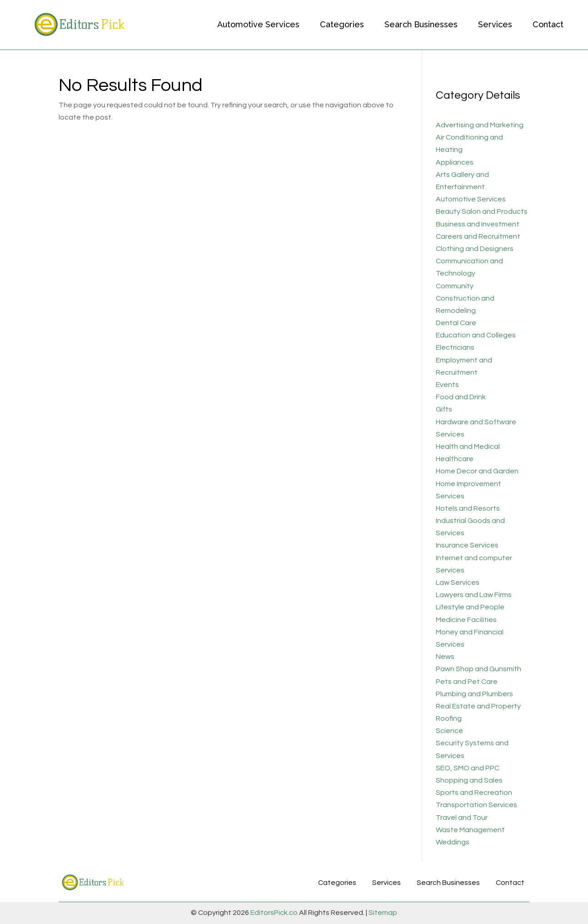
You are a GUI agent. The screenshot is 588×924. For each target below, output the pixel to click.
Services (495, 24)
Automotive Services (258, 24)
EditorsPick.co (274, 913)
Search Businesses (421, 24)
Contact (548, 24)
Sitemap (382, 913)
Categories (342, 24)
